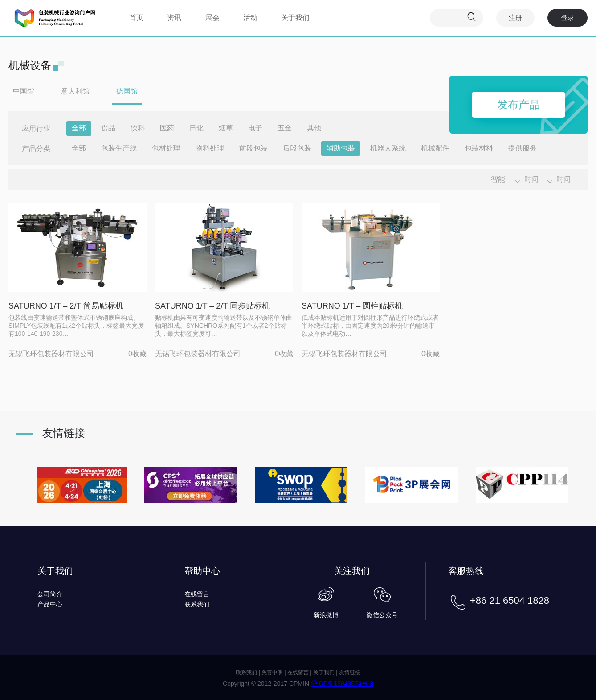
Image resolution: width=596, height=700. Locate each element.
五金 (285, 128)
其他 (314, 128)
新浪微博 (326, 615)
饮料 (138, 128)
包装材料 (479, 148)
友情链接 (350, 672)
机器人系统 (388, 148)
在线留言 (197, 594)
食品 (108, 128)
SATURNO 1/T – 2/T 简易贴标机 (66, 306)
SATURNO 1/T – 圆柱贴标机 (352, 306)
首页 (136, 18)
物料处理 (210, 148)
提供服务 (523, 148)
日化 (196, 128)
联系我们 (197, 604)
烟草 (226, 128)
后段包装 (297, 148)
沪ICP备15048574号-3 (342, 684)
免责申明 (272, 672)
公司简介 (50, 594)
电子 (255, 128)
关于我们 (295, 18)
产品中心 (50, 604)
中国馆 (24, 91)
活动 (250, 18)
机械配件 (435, 148)
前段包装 (253, 148)
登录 (567, 18)
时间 (531, 179)
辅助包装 (341, 148)
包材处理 (166, 148)
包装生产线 (119, 148)
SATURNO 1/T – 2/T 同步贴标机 (212, 306)
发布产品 (518, 104)
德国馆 (127, 91)
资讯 (174, 18)
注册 (515, 18)
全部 (79, 128)
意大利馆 (75, 91)
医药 (167, 128)
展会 (212, 18)
